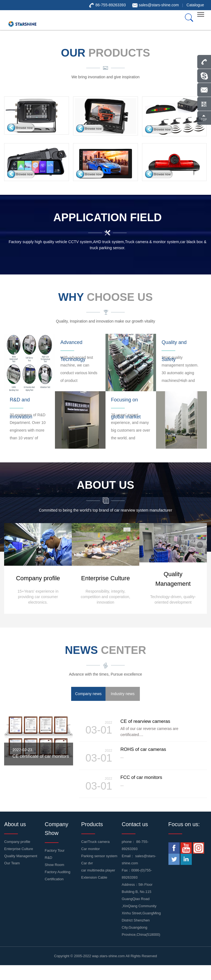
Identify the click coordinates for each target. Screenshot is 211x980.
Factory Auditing (58, 872)
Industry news (123, 694)
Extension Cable (94, 877)
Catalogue (195, 5)
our (105, 53)
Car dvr (87, 863)
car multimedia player (98, 870)
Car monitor (91, 849)
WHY (105, 297)
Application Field (108, 217)
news (105, 650)
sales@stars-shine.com (159, 5)
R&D (48, 858)
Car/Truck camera (96, 842)
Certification (54, 879)
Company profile (17, 842)
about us (106, 485)
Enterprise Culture (19, 849)
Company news (88, 694)
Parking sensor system (99, 856)
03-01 (97, 728)
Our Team (12, 863)
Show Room (55, 865)
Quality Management (21, 856)
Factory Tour (55, 850)
